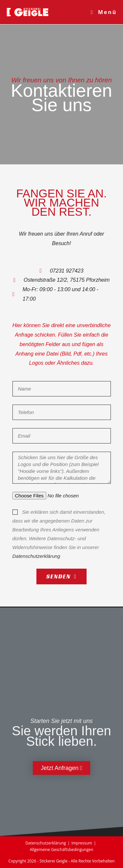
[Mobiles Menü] (104, 12)
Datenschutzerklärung (36, 556)
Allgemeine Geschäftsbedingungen (62, 850)
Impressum (82, 843)
